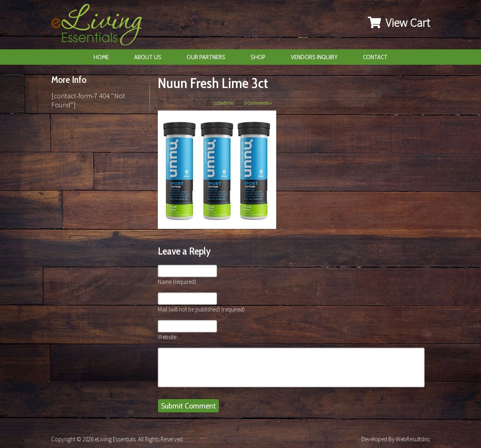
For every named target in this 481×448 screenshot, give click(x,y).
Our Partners (206, 57)
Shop (258, 57)
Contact (375, 57)
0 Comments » (258, 103)
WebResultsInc (413, 439)
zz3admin (224, 103)
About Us (148, 57)
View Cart (399, 22)
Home (101, 57)
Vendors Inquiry (314, 57)
